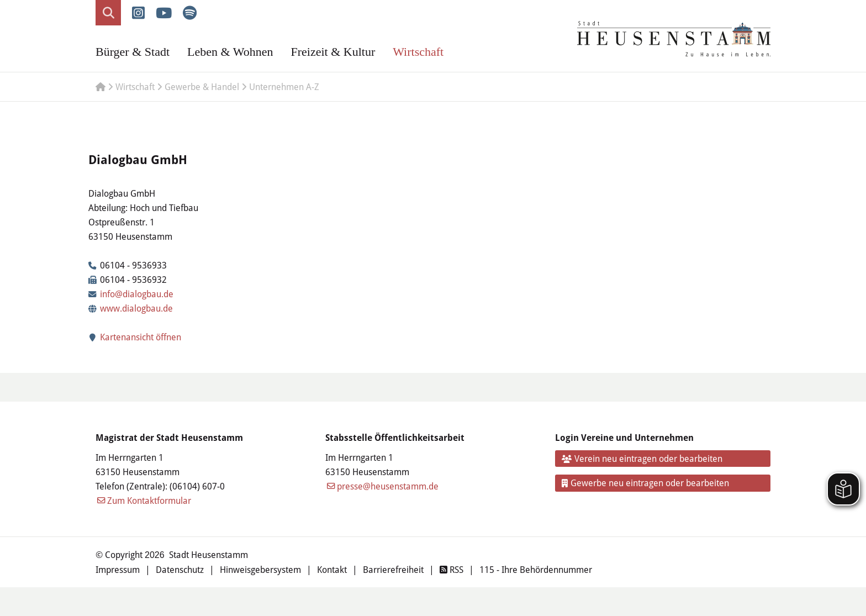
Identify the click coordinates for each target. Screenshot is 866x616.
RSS (452, 569)
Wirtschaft (418, 52)
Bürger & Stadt (133, 52)
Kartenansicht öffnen (135, 337)
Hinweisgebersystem (260, 569)
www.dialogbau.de (136, 308)
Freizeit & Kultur (333, 52)
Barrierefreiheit (393, 569)
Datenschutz (180, 569)
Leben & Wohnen (230, 52)
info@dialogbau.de (137, 294)
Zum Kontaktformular (149, 500)
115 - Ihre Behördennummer (536, 569)
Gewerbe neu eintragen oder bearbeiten (646, 483)
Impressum (118, 569)
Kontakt (332, 569)
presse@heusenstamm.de (388, 486)
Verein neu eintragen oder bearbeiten (642, 458)
